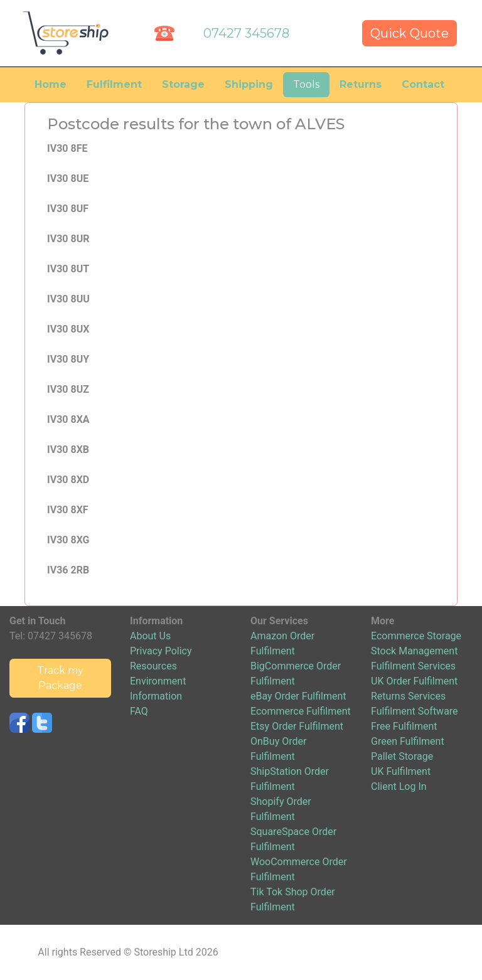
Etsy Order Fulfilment (297, 726)
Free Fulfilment (404, 726)
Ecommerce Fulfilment (301, 711)
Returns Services (408, 696)
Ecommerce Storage (416, 636)
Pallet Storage (402, 756)
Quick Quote (410, 33)
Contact (423, 84)
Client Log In (399, 786)
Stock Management (414, 651)
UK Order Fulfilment (414, 681)
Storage (183, 84)
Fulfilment (114, 84)
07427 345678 (246, 33)
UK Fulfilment (401, 771)
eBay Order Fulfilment (298, 696)
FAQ (139, 711)
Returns (361, 84)
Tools (306, 84)
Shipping (249, 84)
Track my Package (60, 678)
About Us (150, 636)
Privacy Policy (161, 651)
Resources (153, 666)
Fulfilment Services (413, 666)
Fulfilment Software (415, 711)
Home (51, 84)
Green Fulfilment (408, 741)
